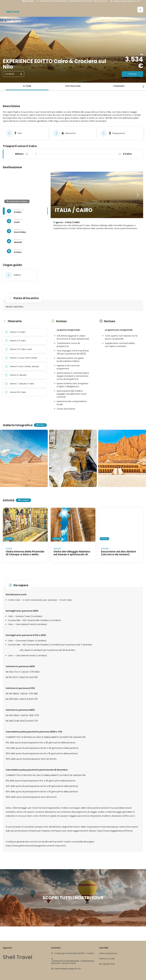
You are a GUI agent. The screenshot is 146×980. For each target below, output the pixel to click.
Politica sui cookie (107, 959)
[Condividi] (14, 74)
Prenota (133, 74)
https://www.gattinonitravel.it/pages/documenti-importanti (36, 846)
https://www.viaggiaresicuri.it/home (114, 831)
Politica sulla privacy (108, 953)
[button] (140, 10)
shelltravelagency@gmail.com (127, 1)
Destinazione (73, 86)
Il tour (27, 86)
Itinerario (119, 86)
